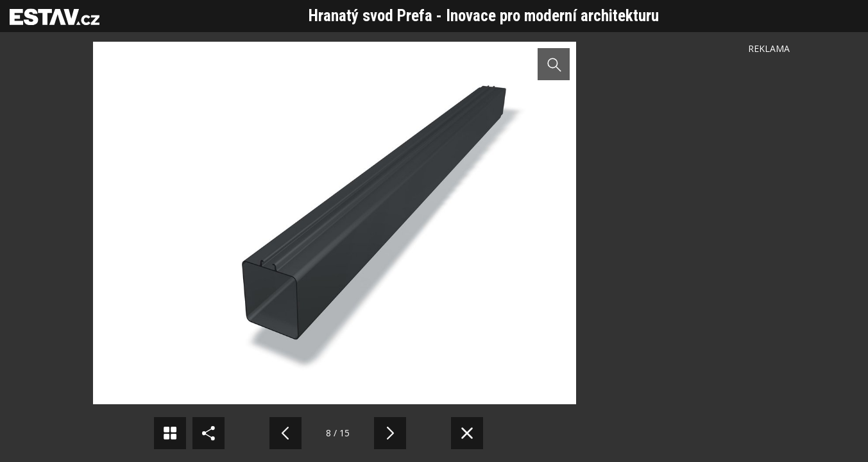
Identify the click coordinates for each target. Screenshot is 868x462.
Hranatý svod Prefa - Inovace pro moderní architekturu (484, 16)
